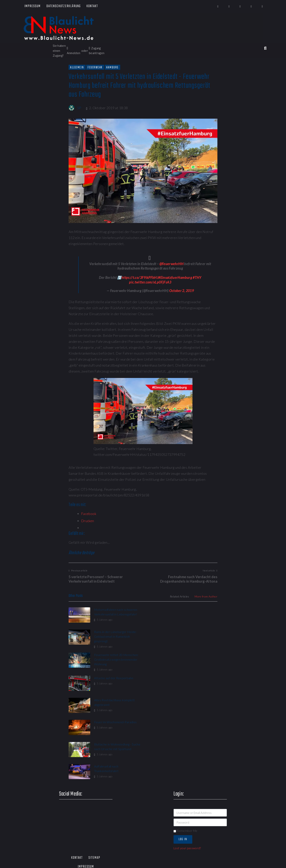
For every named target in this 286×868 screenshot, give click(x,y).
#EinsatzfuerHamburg (175, 277)
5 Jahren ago (103, 620)
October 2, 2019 (182, 291)
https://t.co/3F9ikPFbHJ (140, 277)
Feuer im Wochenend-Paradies (193, 656)
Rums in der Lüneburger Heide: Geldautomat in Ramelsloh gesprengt (192, 614)
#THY (197, 277)
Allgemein (77, 67)
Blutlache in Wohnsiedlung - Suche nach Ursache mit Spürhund (113, 682)
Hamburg (112, 67)
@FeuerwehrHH (172, 264)
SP (79, 108)
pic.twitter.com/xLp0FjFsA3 (150, 282)
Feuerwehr (95, 67)
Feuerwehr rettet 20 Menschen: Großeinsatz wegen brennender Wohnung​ (116, 637)
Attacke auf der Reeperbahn (191, 633)
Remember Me (185, 743)
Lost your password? (187, 761)
